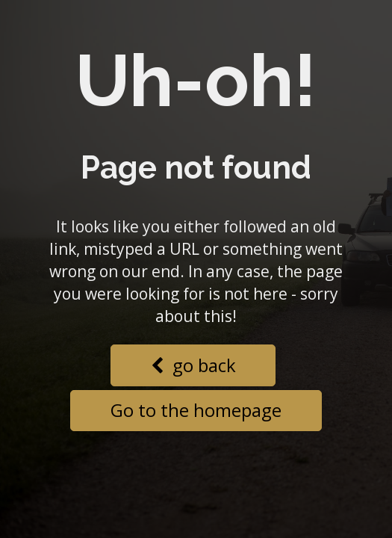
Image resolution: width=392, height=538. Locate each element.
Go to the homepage (196, 410)
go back (193, 365)
